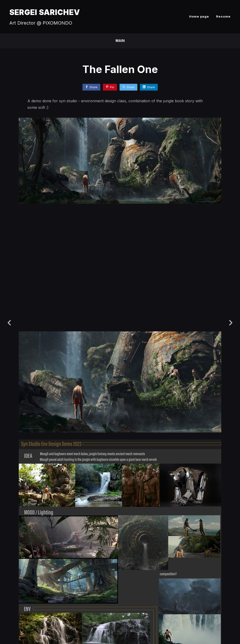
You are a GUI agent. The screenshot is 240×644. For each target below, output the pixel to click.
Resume (223, 16)
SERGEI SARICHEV (45, 12)
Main (120, 41)
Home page (199, 16)
